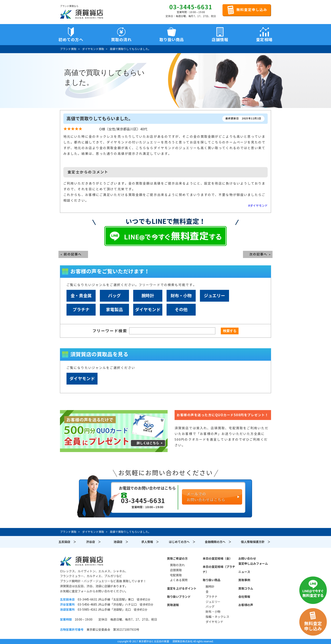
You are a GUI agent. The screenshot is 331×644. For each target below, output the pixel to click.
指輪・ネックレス (217, 617)
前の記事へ (73, 254)
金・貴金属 (81, 296)
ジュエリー (214, 296)
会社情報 (244, 597)
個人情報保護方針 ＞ (256, 542)
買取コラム (246, 589)
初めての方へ (71, 40)
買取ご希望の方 (177, 559)
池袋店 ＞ (121, 542)
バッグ (114, 296)
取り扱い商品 (212, 580)
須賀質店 (81, 561)
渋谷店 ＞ (94, 542)
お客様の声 (246, 605)
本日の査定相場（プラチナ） (219, 569)
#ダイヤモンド (258, 206)
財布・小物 (181, 296)
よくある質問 (179, 580)
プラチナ (81, 310)
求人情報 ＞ (150, 542)
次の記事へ (258, 254)
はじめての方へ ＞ (182, 542)
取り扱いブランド (179, 597)
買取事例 (244, 580)
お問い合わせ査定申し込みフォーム (253, 561)
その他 (181, 310)
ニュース (244, 572)
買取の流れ (121, 40)
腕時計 (148, 296)
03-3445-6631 (191, 7)
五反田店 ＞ (67, 542)
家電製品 (114, 310)
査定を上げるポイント (182, 589)
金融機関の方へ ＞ (218, 542)
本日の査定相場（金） (217, 559)
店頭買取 (176, 570)
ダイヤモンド (148, 310)
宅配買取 (176, 575)
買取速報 (173, 605)
